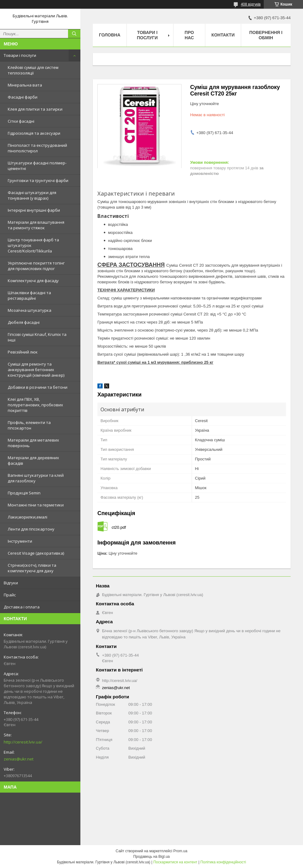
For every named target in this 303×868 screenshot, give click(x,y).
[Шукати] (74, 34)
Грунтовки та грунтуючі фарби (38, 180)
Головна (110, 35)
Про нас (189, 35)
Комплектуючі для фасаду (33, 281)
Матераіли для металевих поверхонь (33, 443)
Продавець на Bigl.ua (151, 857)
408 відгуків (251, 4)
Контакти (223, 35)
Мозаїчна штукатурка (30, 310)
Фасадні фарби (23, 97)
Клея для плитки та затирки (35, 109)
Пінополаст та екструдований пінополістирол (37, 148)
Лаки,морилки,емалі (28, 517)
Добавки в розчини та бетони (38, 387)
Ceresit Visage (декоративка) (36, 553)
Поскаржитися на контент (175, 862)
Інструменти (20, 541)
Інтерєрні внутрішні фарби (34, 210)
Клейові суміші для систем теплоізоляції (33, 70)
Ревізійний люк (23, 352)
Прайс (10, 595)
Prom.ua (180, 851)
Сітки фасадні (21, 121)
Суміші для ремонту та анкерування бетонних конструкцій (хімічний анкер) (36, 370)
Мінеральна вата (25, 85)
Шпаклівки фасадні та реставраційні (29, 295)
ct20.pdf (119, 527)
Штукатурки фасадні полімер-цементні (37, 166)
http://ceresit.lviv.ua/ (23, 742)
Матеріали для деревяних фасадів (33, 460)
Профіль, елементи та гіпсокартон (29, 425)
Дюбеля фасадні (24, 322)
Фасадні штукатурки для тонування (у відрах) (32, 195)
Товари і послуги (20, 55)
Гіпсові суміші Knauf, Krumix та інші (37, 337)
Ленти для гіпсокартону (31, 529)
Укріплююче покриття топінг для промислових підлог (36, 266)
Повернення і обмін (266, 35)
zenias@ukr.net (19, 759)
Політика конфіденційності (223, 862)
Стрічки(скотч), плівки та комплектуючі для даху (32, 568)
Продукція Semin (24, 493)
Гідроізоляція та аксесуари (34, 133)
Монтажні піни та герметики (36, 505)
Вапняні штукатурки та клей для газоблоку (36, 478)
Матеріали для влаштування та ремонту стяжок (36, 225)
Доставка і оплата (22, 607)
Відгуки (11, 583)
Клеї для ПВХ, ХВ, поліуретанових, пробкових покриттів (35, 405)
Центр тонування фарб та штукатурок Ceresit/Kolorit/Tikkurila (33, 245)
